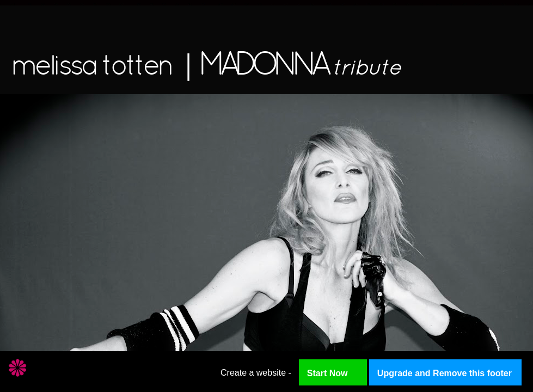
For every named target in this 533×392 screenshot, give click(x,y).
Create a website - (256, 373)
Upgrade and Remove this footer (445, 373)
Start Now (327, 373)
